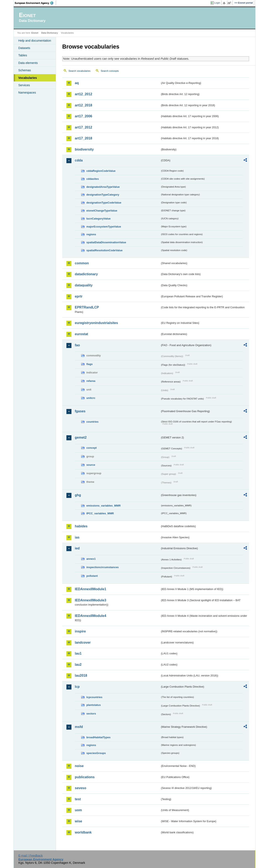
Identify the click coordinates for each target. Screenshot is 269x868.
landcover (83, 642)
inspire (80, 631)
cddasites (93, 179)
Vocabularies (28, 78)
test (78, 799)
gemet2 (81, 437)
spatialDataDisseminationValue (106, 242)
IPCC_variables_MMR (100, 513)
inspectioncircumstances (103, 567)
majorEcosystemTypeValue (104, 227)
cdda (79, 160)
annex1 (91, 559)
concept (92, 448)
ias (77, 537)
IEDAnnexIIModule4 (90, 616)
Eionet (35, 33)
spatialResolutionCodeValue (104, 250)
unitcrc (91, 398)
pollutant (92, 576)
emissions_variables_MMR (104, 506)
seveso (80, 788)
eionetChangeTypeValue (102, 211)
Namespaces (27, 93)
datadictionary (86, 274)
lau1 (78, 653)
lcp (77, 687)
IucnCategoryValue (98, 219)
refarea (91, 381)
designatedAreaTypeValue (103, 187)
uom (78, 810)
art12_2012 (84, 94)
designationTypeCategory (103, 195)
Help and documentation (35, 41)
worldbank (83, 832)
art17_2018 (84, 138)
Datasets (24, 48)
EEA (36, 3)
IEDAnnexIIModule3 (90, 600)
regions (91, 234)
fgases (80, 411)
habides (81, 526)
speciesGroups (96, 753)
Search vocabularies (79, 71)
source (91, 465)
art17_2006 (84, 116)
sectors (91, 714)
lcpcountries (94, 697)
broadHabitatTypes (98, 737)
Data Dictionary (49, 33)
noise (79, 766)
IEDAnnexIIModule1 (90, 589)
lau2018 (81, 675)
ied (77, 548)
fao (77, 345)
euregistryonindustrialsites (96, 323)
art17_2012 (84, 127)
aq (77, 83)
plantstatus (94, 705)
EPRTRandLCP (87, 307)
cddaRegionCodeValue (101, 171)
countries (92, 422)
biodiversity (84, 149)
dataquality (84, 285)
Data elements (28, 63)
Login (217, 3)
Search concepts (110, 71)
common (82, 263)
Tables (23, 55)
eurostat (81, 334)
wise (78, 821)
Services (24, 85)
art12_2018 (84, 105)
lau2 (78, 665)
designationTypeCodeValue (104, 203)
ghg (78, 495)
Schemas (25, 70)
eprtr (79, 296)
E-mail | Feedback (30, 856)
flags (90, 364)
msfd (79, 727)
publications (85, 777)
